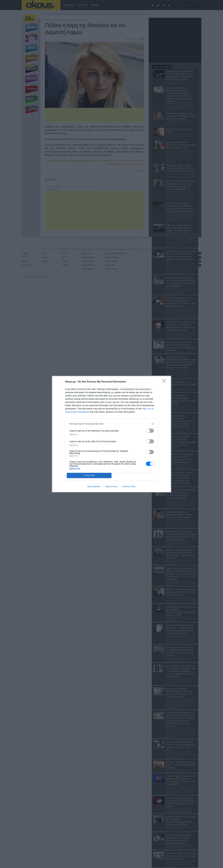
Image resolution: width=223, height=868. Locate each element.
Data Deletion (94, 486)
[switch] (150, 431)
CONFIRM (89, 475)
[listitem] (111, 424)
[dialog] (111, 434)
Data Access (111, 486)
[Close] (165, 382)
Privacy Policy (129, 486)
